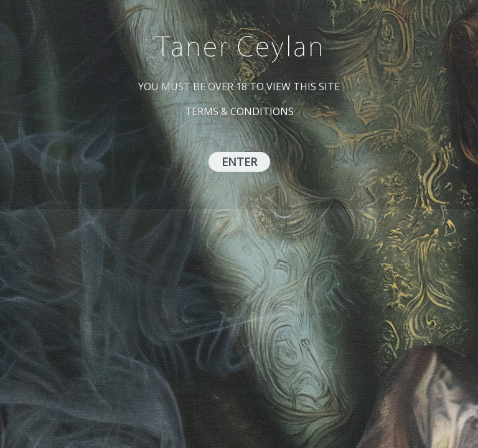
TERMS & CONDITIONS (239, 111)
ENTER (239, 162)
